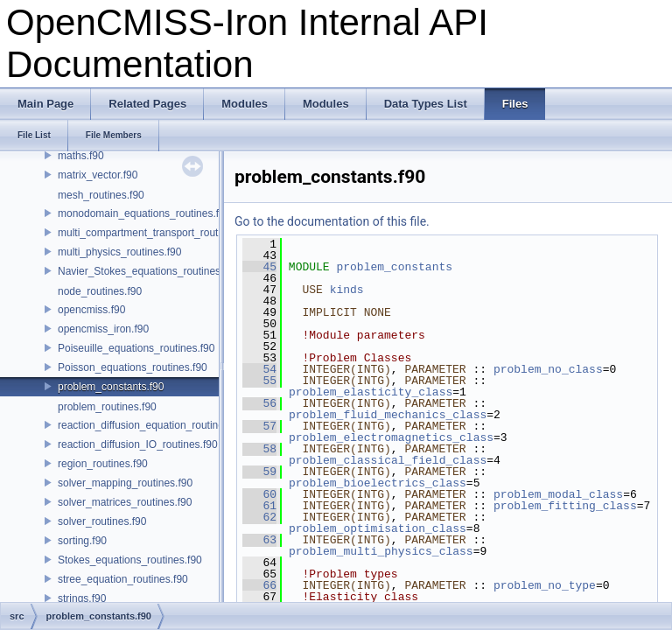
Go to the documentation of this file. (332, 221)
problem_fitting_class (565, 506)
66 (259, 585)
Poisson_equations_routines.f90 (133, 367)
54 (259, 369)
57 (259, 426)
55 (259, 381)
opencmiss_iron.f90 (103, 329)
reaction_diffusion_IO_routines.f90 (138, 444)
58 (259, 449)
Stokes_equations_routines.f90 (130, 560)
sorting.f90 (82, 541)
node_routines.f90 (100, 291)
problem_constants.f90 (111, 387)
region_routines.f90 (103, 464)
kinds (347, 290)
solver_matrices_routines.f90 (125, 502)
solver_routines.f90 (102, 521)
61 (259, 506)
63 (259, 540)
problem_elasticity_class (371, 392)
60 (259, 494)
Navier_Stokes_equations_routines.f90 (148, 271)
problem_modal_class (558, 494)
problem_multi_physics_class (381, 551)
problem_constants (394, 267)
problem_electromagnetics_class (391, 437)
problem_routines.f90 (107, 407)
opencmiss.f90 (91, 310)
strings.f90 (82, 598)
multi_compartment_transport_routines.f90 (156, 233)
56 (259, 403)
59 (259, 472)
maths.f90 (81, 156)
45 (259, 267)
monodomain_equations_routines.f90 (144, 213)
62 (259, 517)
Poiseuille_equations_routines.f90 (136, 348)
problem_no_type (545, 585)
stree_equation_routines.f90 (123, 579)
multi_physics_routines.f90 (119, 252)
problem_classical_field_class (388, 460)
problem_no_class (548, 369)
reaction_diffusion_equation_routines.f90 (152, 425)
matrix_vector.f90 (98, 175)
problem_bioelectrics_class (378, 483)
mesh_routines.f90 (101, 195)
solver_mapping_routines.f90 (125, 483)
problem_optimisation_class (378, 528)
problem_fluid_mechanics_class (388, 415)
